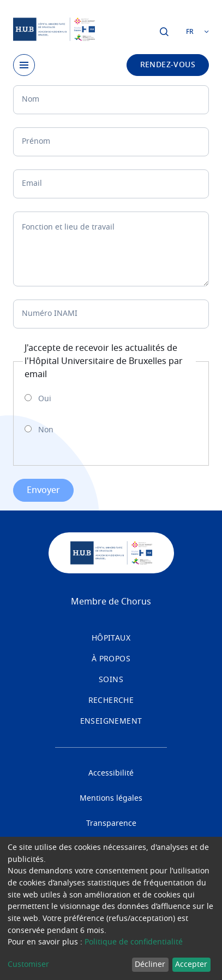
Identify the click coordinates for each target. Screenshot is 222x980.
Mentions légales (111, 799)
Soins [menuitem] (111, 680)
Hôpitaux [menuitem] (111, 638)
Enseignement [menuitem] (111, 721)
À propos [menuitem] (111, 659)
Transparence (111, 824)
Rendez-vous (168, 65)
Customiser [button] (28, 965)
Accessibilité (111, 773)
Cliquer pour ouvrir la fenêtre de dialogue (164, 32)
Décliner (150, 965)
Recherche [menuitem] (111, 701)
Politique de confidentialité (134, 942)
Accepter (191, 965)
